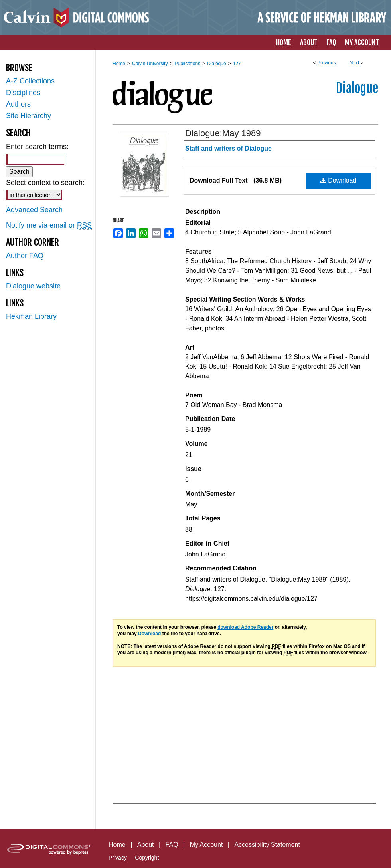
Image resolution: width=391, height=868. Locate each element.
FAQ (172, 845)
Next (354, 63)
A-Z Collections (30, 81)
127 (237, 64)
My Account (206, 845)
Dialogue (216, 64)
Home (119, 64)
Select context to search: (45, 183)
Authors (18, 104)
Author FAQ (25, 256)
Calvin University (150, 64)
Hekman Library (31, 316)
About (146, 845)
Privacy (118, 858)
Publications (187, 64)
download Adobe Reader (245, 627)
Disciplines (23, 93)
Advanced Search (34, 210)
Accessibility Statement (267, 845)
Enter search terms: (37, 147)
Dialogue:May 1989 (223, 133)
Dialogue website (33, 286)
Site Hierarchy (29, 116)
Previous (327, 63)
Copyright (147, 858)
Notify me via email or (49, 225)
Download (339, 180)
